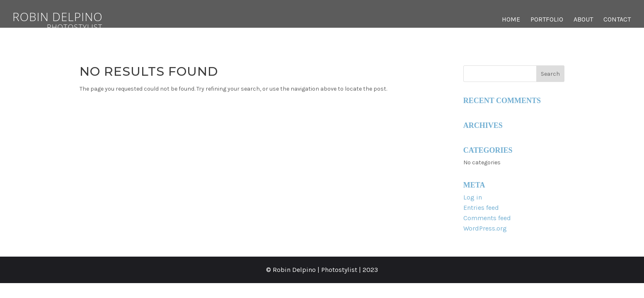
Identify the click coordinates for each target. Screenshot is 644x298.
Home (511, 20)
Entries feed (481, 208)
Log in (473, 197)
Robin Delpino (75, 20)
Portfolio (547, 20)
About (583, 20)
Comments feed (487, 218)
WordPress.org (485, 228)
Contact (617, 20)
